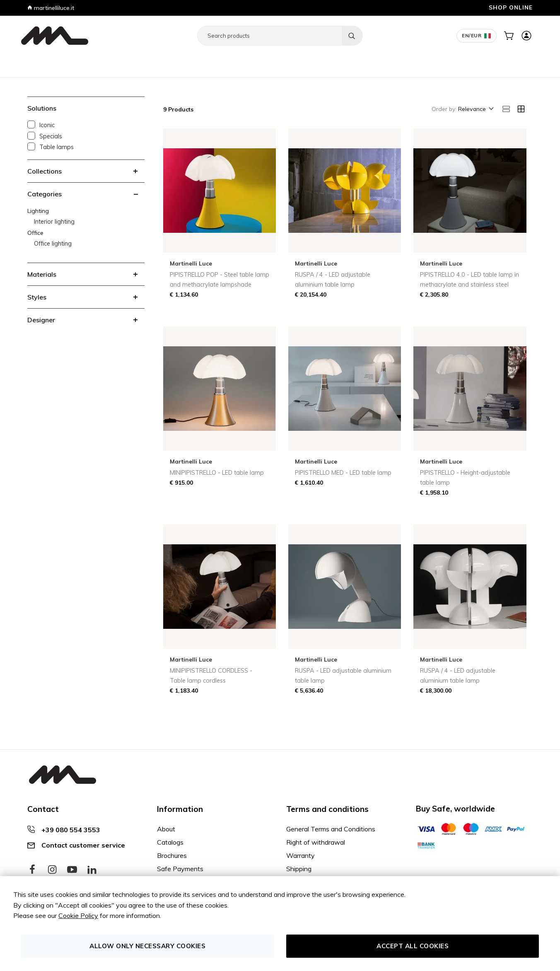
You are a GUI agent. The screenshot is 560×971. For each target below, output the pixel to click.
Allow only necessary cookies (147, 946)
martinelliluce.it (51, 8)
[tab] (86, 171)
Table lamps (57, 147)
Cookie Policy (78, 915)
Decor (141, 61)
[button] (475, 109)
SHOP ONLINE (511, 7)
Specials (51, 136)
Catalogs (170, 842)
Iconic (47, 125)
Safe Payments (180, 869)
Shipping (299, 869)
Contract (115, 61)
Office (89, 61)
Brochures (172, 855)
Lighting (65, 61)
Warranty (301, 855)
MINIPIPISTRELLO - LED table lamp (217, 473)
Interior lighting (54, 222)
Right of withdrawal (316, 842)
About (166, 829)
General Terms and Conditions (331, 829)
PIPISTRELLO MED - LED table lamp (343, 473)
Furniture (36, 61)
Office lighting (53, 244)
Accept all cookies (413, 946)
